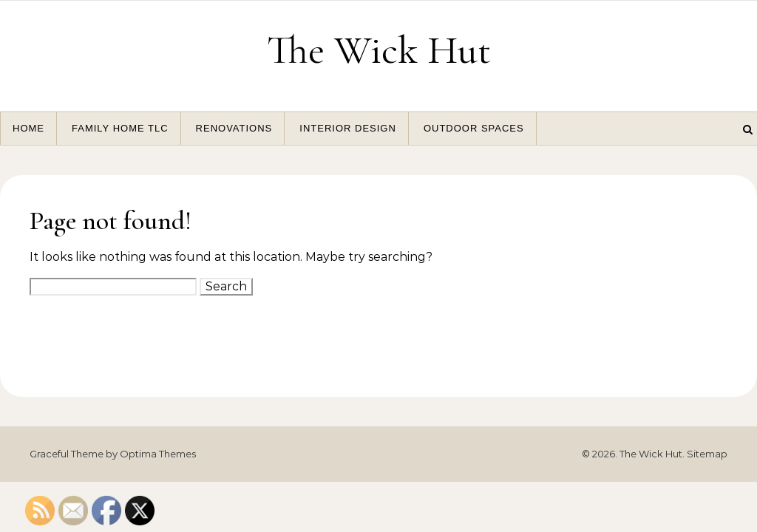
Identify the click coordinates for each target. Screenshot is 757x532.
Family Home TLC (120, 128)
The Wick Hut (379, 50)
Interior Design (348, 128)
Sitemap (707, 454)
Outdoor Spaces (474, 128)
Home (28, 128)
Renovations (234, 128)
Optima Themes (158, 454)
